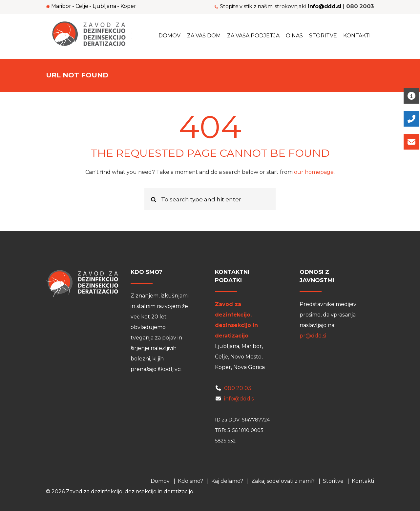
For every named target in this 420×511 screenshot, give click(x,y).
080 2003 (360, 6)
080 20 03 (238, 388)
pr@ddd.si (313, 336)
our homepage (314, 172)
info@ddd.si (239, 399)
